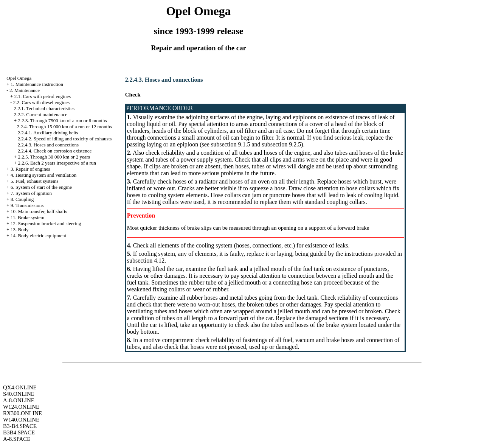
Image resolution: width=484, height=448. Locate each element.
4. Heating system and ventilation (43, 175)
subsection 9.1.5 (231, 144)
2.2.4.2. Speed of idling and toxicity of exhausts (65, 139)
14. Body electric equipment (38, 236)
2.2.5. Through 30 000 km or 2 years (54, 157)
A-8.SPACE (17, 439)
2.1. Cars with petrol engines (43, 96)
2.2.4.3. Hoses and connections (48, 145)
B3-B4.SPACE (20, 426)
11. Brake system (27, 217)
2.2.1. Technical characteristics (44, 108)
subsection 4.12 (146, 261)
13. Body (20, 229)
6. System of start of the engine (41, 187)
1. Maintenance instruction (37, 84)
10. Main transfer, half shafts (39, 211)
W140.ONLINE (21, 420)
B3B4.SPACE (19, 432)
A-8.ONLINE (19, 400)
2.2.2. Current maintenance (41, 114)
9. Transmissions (27, 205)
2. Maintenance (25, 90)
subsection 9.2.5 (282, 144)
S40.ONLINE (19, 394)
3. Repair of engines (30, 169)
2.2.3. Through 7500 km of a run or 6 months (62, 121)
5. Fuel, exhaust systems (35, 181)
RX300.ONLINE (22, 413)
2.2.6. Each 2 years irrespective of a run (57, 163)
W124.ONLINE (21, 407)
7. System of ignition (31, 193)
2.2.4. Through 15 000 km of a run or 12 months (64, 127)
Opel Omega (19, 78)
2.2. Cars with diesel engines (41, 102)
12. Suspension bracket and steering (46, 223)
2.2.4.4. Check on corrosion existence (55, 151)
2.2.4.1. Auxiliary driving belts (48, 133)
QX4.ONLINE (20, 387)
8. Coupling (22, 199)
